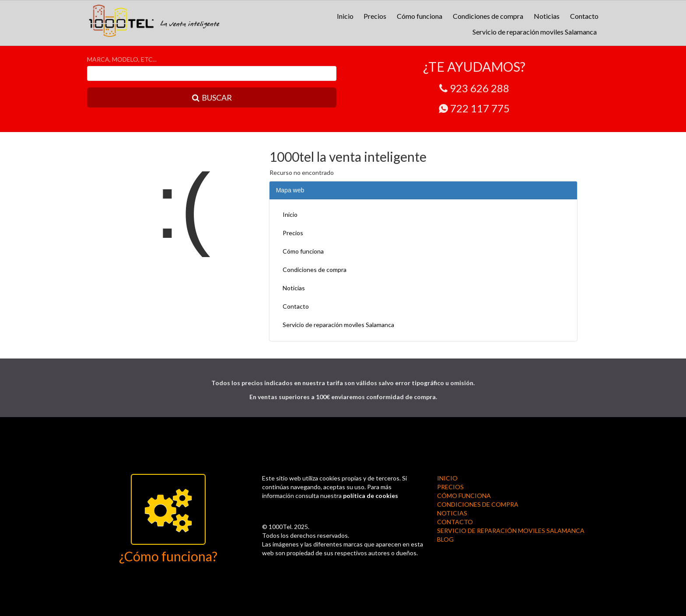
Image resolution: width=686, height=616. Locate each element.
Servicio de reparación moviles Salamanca (535, 32)
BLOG (445, 539)
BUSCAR (212, 97)
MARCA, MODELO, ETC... (122, 59)
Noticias (547, 16)
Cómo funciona (420, 16)
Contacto (584, 16)
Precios (375, 16)
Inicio (345, 16)
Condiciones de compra (488, 16)
